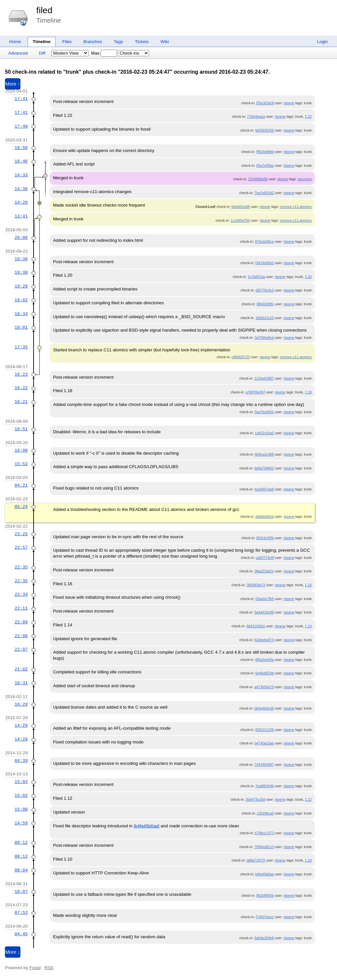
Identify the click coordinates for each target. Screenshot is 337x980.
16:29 (21, 704)
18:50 (21, 148)
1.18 (308, 392)
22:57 (21, 547)
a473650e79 (264, 687)
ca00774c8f (265, 558)
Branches (93, 42)
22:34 (21, 594)
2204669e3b (258, 179)
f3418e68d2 (265, 263)
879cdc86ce (264, 241)
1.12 (308, 799)
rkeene (289, 103)
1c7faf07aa (257, 277)
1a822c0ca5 (264, 433)
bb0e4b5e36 (264, 708)
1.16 (308, 585)
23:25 (21, 534)
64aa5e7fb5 (265, 599)
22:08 (21, 636)
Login (322, 42)
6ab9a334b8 (264, 938)
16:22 (21, 388)
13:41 (21, 216)
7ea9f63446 (265, 786)
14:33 (21, 175)
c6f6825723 (241, 357)
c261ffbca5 (265, 813)
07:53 (21, 913)
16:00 (21, 450)
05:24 (21, 507)
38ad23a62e (264, 571)
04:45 (21, 934)
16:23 (21, 374)
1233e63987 (264, 378)
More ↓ (13, 952)
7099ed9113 (264, 847)
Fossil (35, 968)
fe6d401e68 (241, 207)
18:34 (21, 314)
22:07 (21, 649)
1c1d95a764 (240, 220)
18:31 (21, 683)
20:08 (21, 238)
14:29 (21, 725)
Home (15, 42)
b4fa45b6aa (265, 874)
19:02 (21, 300)
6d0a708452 (264, 468)
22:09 (21, 622)
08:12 (21, 842)
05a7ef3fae (265, 165)
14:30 (21, 189)
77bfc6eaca (256, 116)
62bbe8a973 (264, 640)
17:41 (21, 99)
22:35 (21, 567)
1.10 (308, 860)
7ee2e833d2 (264, 193)
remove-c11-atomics (296, 207)
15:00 (21, 809)
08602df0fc (265, 304)
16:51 (21, 429)
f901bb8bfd (265, 152)
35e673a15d (255, 799)
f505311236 (265, 730)
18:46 (21, 161)
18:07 (21, 892)
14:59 (21, 823)
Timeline (42, 42)
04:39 (21, 761)
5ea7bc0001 (264, 412)
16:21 (21, 402)
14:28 (21, 739)
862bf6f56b (265, 895)
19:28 (21, 286)
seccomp (305, 179)
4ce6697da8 (264, 489)
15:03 (21, 782)
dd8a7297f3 (256, 860)
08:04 (21, 870)
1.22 (308, 116)
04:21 (21, 485)
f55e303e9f (265, 103)
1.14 (308, 626)
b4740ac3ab (264, 743)
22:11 (21, 608)
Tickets (142, 42)
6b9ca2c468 (264, 454)
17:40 (21, 126)
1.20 (308, 277)
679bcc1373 (264, 833)
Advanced (18, 53)
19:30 (21, 259)
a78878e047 (255, 392)
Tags (118, 42)
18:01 (21, 327)
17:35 (21, 347)
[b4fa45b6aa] (146, 826)
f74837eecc (265, 917)
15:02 (21, 795)
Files (67, 42)
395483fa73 (256, 585)
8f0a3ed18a (265, 660)
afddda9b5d (265, 516)
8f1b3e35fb (265, 538)
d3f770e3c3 (265, 290)
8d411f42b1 (256, 626)
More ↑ (13, 84)
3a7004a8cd (264, 338)
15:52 (21, 464)
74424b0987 (264, 765)
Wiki (165, 42)
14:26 (21, 202)
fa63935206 (265, 130)
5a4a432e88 (264, 612)
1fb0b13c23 (265, 318)
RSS (49, 968)
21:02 (21, 669)
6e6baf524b (265, 673)
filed (44, 10)
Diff (42, 53)
